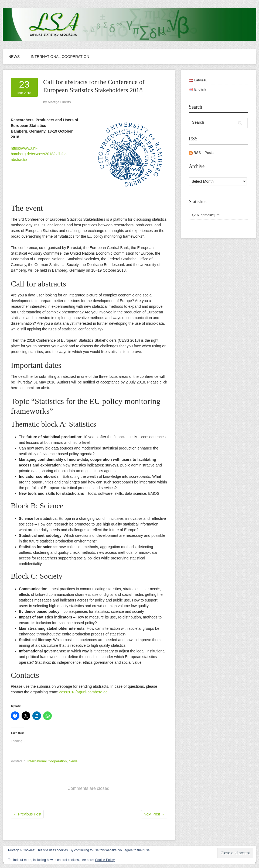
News (14, 57)
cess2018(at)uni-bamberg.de (84, 692)
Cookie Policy (105, 860)
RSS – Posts (201, 153)
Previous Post (27, 814)
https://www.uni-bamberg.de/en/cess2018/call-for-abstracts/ (39, 154)
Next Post (154, 814)
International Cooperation (60, 57)
